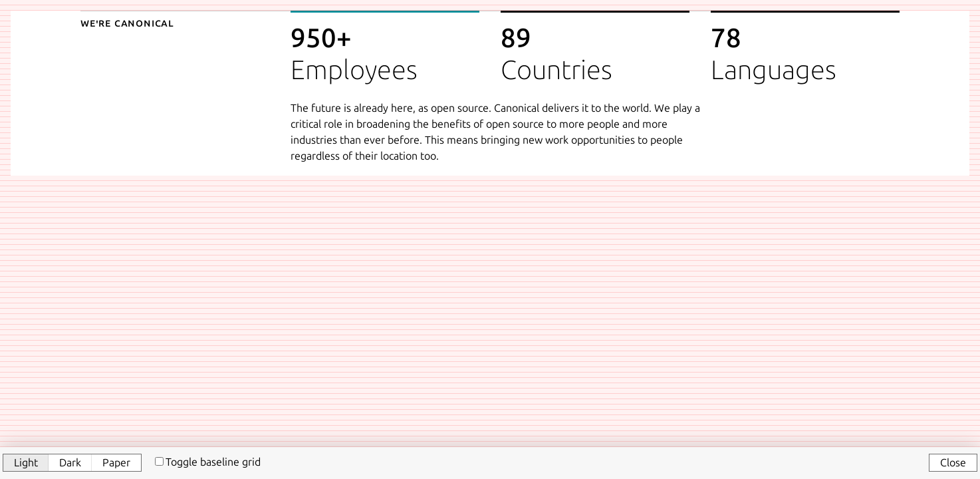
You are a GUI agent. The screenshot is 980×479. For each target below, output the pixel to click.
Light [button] (26, 462)
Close (953, 462)
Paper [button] (116, 462)
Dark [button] (70, 462)
